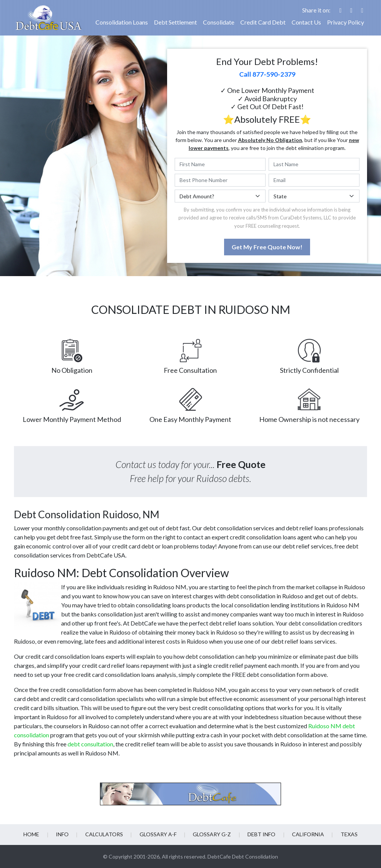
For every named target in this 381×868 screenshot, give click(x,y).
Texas (345, 834)
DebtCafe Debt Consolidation (243, 856)
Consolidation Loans (122, 22)
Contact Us (306, 22)
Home (35, 834)
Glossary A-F (158, 834)
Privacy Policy (346, 22)
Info (65, 834)
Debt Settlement (175, 22)
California (305, 834)
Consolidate (219, 22)
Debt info (260, 834)
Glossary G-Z (211, 834)
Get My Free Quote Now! (267, 247)
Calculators (106, 834)
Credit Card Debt (263, 22)
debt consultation (90, 744)
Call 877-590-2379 (267, 74)
